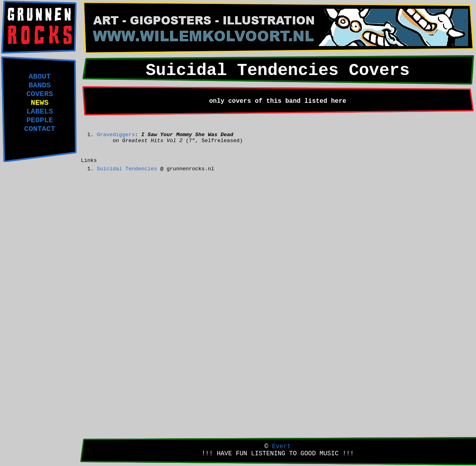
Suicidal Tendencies (127, 169)
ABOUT (40, 77)
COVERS (39, 94)
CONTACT (40, 129)
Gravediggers (116, 135)
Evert (282, 447)
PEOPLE (39, 120)
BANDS (40, 85)
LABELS (39, 112)
